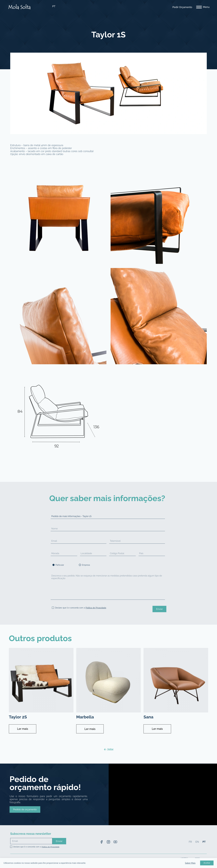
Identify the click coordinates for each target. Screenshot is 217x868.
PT (54, 6)
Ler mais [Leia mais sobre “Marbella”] (90, 729)
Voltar (108, 749)
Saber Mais (190, 863)
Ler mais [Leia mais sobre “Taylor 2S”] (23, 729)
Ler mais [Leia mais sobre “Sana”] (157, 729)
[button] (25, 809)
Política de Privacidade (96, 608)
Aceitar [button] (207, 863)
